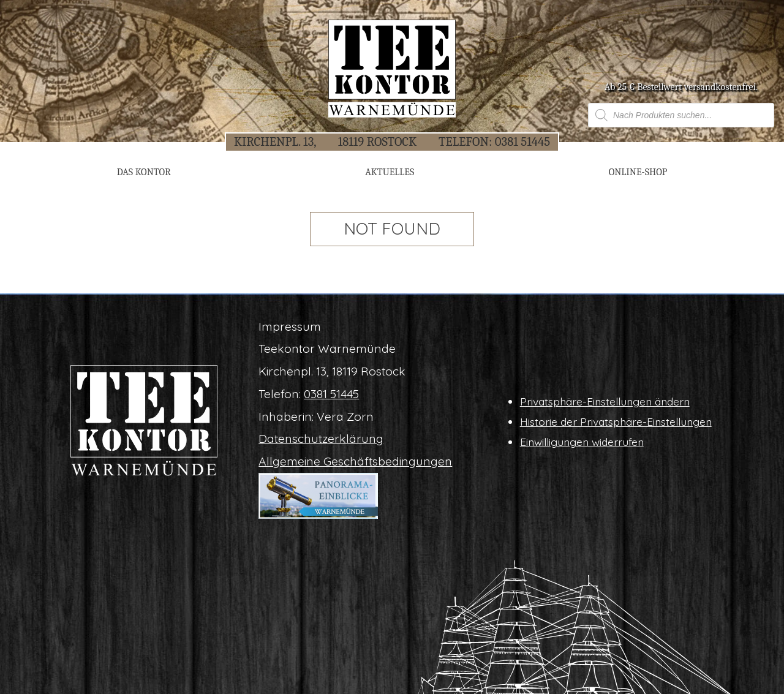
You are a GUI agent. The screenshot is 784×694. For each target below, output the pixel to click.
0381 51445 (522, 141)
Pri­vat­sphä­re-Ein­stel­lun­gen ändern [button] (605, 401)
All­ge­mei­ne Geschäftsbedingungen (355, 461)
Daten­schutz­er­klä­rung (321, 439)
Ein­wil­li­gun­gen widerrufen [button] (582, 442)
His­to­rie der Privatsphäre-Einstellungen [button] (616, 421)
